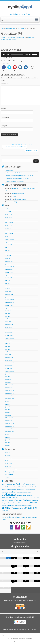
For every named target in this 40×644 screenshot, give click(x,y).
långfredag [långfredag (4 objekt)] (36, 498)
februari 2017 (9, 385)
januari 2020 (9, 297)
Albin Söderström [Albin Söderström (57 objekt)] (19, 484)
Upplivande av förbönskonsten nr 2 (15, 147)
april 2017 (8, 379)
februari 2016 (9, 418)
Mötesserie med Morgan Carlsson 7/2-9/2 (18, 178)
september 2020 (10, 275)
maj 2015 (8, 443)
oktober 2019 (9, 305)
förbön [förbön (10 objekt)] (14, 492)
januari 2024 (9, 225)
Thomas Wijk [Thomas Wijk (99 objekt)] (9, 508)
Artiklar (7, 452)
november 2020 (10, 269)
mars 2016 (8, 415)
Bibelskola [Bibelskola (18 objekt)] (33, 487)
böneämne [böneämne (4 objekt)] (14, 490)
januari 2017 (9, 388)
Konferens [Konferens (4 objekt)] (25, 498)
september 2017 (10, 371)
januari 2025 (9, 217)
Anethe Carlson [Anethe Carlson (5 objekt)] (31, 485)
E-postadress (5, 117)
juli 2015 (8, 437)
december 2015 (9, 423)
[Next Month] (37, 551)
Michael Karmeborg (6, 40)
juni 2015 (8, 440)
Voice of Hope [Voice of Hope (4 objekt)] (5, 511)
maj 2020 (8, 286)
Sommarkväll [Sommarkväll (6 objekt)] (21, 505)
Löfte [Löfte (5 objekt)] (3, 500)
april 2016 (8, 412)
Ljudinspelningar (10, 28)
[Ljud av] (30, 55)
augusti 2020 (9, 278)
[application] (20, 55)
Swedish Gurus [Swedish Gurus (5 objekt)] (28, 505)
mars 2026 (8, 212)
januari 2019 (9, 327)
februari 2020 (9, 294)
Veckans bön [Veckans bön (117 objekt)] (30, 508)
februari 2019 (9, 324)
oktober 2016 (9, 396)
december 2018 (9, 330)
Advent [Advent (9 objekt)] (8, 485)
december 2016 (9, 390)
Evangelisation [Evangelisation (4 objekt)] (5, 492)
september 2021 (10, 242)
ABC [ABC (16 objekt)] (3, 484)
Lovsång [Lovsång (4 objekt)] (30, 498)
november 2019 (10, 302)
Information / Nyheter (11, 469)
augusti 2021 (9, 245)
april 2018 (8, 352)
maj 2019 (8, 316)
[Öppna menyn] (37, 20)
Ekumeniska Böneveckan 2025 (15, 181)
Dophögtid (15, 202)
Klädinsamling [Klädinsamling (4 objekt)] (19, 498)
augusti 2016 (9, 401)
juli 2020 (8, 280)
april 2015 (8, 445)
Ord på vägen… (10, 474)
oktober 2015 (9, 429)
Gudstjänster (21, 28)
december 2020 (9, 267)
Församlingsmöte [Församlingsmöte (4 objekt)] (27, 492)
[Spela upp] (4, 55)
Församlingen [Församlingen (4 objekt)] (20, 492)
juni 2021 (8, 250)
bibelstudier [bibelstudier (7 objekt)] (5, 490)
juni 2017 (8, 374)
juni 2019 (8, 313)
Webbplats (4, 126)
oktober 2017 (9, 368)
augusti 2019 (9, 311)
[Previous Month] (3, 551)
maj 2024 (8, 220)
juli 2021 (8, 247)
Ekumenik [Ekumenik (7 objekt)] (22, 490)
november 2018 (10, 333)
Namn (3, 109)
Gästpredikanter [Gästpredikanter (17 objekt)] (21, 495)
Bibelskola (8, 455)
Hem (2, 28)
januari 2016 (9, 421)
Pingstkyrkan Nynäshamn (18, 639)
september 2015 (10, 432)
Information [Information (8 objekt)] (5, 498)
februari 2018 (9, 357)
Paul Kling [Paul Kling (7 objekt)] (11, 505)
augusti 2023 (9, 228)
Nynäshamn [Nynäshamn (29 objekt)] (32, 503)
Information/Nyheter (18, 194)
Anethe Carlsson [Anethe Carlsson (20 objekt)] (8, 487)
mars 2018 (8, 355)
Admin (15, 40)
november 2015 (10, 426)
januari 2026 (9, 214)
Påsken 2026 (9, 170)
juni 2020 (8, 283)
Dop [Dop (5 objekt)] (18, 490)
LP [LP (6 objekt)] (33, 498)
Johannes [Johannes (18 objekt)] (12, 498)
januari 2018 (9, 360)
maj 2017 (8, 377)
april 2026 (8, 209)
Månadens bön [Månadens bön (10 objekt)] (16, 503)
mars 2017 (8, 382)
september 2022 (10, 239)
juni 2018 (8, 346)
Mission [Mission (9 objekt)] (35, 500)
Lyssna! (14, 196)
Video (7, 477)
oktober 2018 (9, 335)
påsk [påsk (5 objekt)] (16, 505)
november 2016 (10, 393)
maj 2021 (8, 253)
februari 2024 (9, 223)
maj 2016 (8, 410)
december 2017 (9, 363)
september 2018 (10, 338)
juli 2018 (8, 344)
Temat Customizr (23, 641)
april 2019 (8, 319)
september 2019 (10, 308)
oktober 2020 (9, 272)
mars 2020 (8, 291)
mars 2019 (8, 322)
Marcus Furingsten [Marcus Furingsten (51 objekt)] (24, 500)
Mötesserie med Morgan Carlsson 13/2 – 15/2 (19, 176)
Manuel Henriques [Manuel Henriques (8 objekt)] (10, 500)
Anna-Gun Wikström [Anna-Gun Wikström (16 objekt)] (21, 487)
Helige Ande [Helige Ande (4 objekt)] (30, 495)
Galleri (7, 461)
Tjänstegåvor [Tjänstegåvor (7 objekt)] (20, 508)
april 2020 (8, 289)
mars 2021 (8, 258)
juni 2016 (8, 407)
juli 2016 (8, 404)
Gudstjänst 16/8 (31, 150)
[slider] (17, 55)
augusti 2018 (9, 341)
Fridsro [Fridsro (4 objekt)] (10, 492)
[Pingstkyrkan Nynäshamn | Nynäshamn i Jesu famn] (20, 7)
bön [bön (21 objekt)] (10, 489)
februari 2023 (9, 234)
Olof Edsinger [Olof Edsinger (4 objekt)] (5, 505)
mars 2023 (8, 231)
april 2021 (8, 256)
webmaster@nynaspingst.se (20, 543)
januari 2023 (9, 236)
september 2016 (10, 399)
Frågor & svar (9, 458)
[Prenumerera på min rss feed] (2, 20)
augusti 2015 (9, 434)
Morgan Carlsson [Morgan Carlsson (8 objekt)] (6, 503)
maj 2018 (8, 349)
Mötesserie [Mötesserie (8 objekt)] (24, 503)
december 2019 (9, 300)
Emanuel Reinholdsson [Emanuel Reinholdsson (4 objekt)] (30, 490)
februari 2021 (9, 261)
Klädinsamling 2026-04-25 (14, 173)
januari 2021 (9, 264)
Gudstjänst (31, 37)
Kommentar (5, 84)
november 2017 (10, 366)
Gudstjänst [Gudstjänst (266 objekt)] (8, 494)
